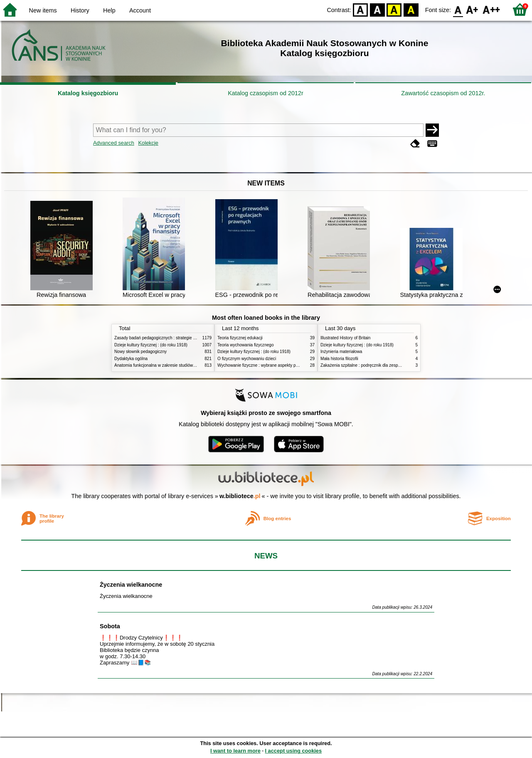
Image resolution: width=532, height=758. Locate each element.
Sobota (110, 626)
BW (377, 9)
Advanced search (114, 143)
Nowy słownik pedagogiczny (140, 352)
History (80, 10)
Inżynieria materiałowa (341, 352)
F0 (458, 9)
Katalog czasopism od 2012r (266, 93)
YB (394, 9)
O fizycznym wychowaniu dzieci (247, 359)
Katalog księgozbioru (88, 93)
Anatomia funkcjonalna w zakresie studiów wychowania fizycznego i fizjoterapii (187, 365)
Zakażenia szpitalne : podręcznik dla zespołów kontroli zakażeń (379, 365)
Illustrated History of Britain (345, 338)
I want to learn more (235, 751)
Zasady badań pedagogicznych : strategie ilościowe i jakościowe (174, 338)
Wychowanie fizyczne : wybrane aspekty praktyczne (266, 365)
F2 (491, 9)
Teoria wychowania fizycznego (246, 345)
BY (411, 9)
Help (109, 10)
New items (43, 10)
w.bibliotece (240, 496)
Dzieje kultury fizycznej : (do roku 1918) (151, 345)
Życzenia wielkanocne (131, 585)
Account (140, 10)
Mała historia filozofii (339, 359)
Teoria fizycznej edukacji (240, 338)
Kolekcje (148, 143)
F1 (472, 9)
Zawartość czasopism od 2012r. (443, 93)
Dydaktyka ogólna (131, 359)
